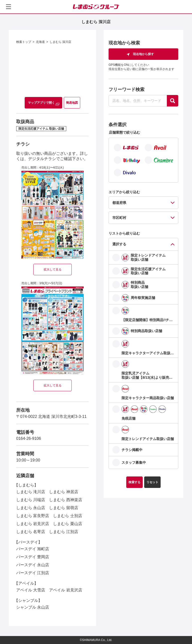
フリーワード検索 (127, 90)
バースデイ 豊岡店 (33, 557)
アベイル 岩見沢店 (65, 590)
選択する (119, 244)
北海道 (40, 42)
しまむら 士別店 (67, 516)
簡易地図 (72, 103)
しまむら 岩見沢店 (33, 524)
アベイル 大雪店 (31, 590)
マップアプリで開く (41, 103)
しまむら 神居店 (64, 492)
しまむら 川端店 (31, 500)
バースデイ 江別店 (33, 573)
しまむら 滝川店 (31, 492)
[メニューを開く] (8, 7)
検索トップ (24, 42)
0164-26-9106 (29, 438)
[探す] (173, 101)
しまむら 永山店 (31, 508)
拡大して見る (53, 270)
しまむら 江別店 (64, 532)
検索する (134, 482)
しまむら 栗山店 (67, 524)
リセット (152, 482)
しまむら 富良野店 (33, 516)
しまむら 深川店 (60, 42)
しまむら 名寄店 (31, 532)
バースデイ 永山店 (33, 565)
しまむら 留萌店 (64, 508)
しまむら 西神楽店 (65, 500)
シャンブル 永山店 (33, 607)
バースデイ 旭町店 (33, 549)
